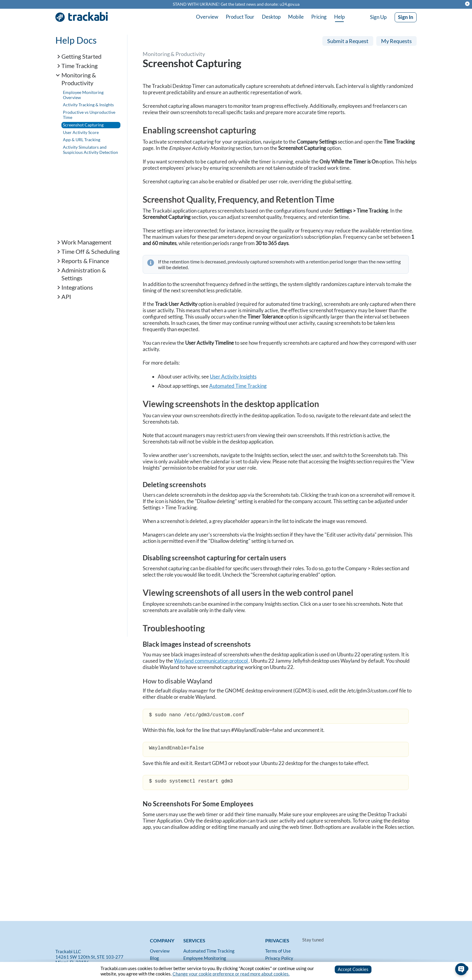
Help (339, 17)
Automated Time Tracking (238, 386)
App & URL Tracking (82, 140)
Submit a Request (348, 41)
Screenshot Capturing (83, 125)
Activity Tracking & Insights (88, 105)
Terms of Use (278, 951)
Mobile (296, 17)
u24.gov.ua (290, 4)
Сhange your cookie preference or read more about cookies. (231, 974)
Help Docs (76, 40)
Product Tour (240, 17)
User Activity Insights (233, 376)
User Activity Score (81, 132)
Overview (207, 17)
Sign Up (378, 17)
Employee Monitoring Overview (83, 95)
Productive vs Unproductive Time (89, 115)
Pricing (319, 17)
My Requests (396, 41)
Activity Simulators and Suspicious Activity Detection (90, 150)
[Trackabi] (101, 941)
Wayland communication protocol (211, 661)
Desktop (271, 17)
